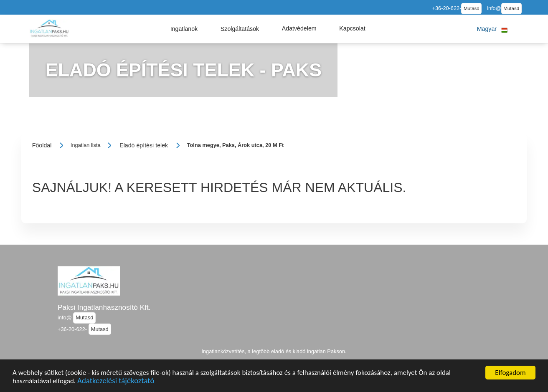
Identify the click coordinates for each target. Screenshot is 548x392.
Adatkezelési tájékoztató (116, 382)
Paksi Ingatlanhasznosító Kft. (104, 307)
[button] (184, 29)
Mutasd (472, 8)
